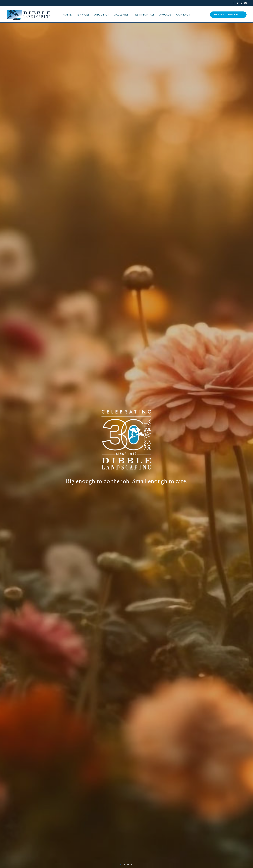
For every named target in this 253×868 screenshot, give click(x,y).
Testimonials (144, 14)
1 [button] (122, 864)
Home (67, 14)
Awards (165, 14)
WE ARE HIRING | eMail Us (228, 14)
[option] (126, 445)
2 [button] (125, 864)
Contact (183, 14)
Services (83, 14)
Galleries (121, 14)
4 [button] (131, 864)
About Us (102, 14)
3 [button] (128, 864)
